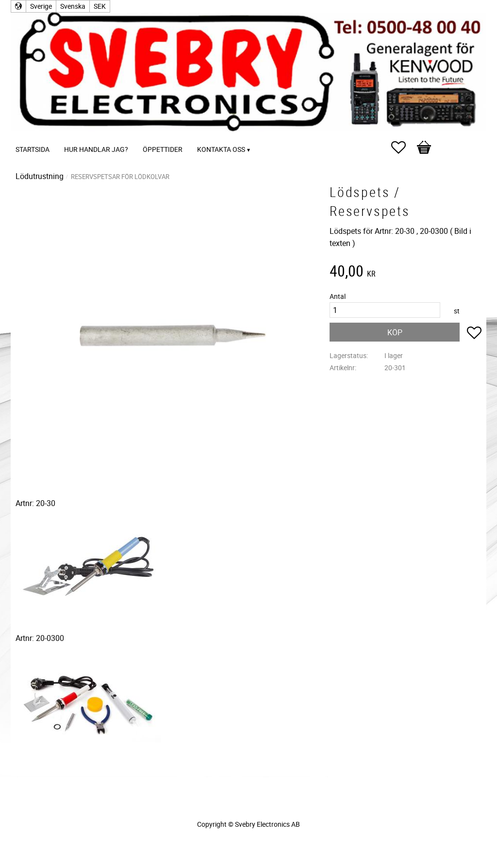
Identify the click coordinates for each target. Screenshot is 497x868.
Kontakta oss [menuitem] (221, 149)
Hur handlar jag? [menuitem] (96, 149)
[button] (403, 147)
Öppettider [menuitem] (163, 149)
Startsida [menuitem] (33, 149)
